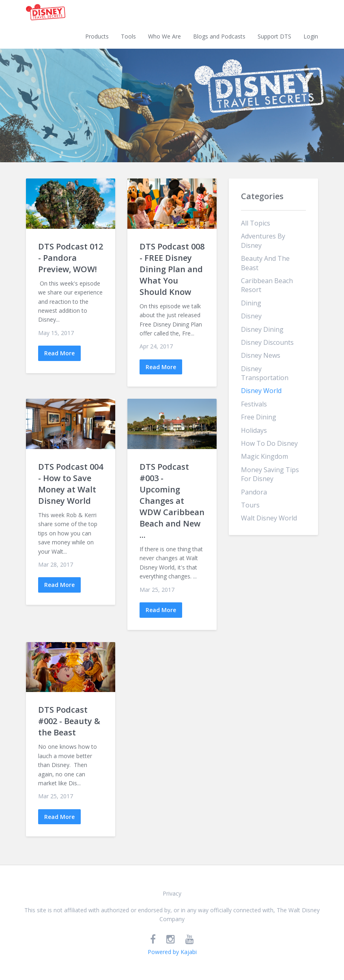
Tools (128, 36)
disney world (261, 391)
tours (250, 505)
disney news (261, 355)
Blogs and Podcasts (219, 36)
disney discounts (267, 342)
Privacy (172, 893)
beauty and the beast (265, 263)
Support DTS (274, 36)
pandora (254, 492)
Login (311, 36)
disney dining (262, 329)
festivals (254, 404)
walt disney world (269, 518)
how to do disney (269, 443)
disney (251, 316)
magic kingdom (264, 456)
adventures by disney (263, 241)
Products (97, 36)
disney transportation (265, 373)
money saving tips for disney (270, 474)
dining (251, 303)
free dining (259, 417)
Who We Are (164, 36)
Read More (59, 353)
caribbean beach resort (267, 285)
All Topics (256, 223)
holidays (254, 430)
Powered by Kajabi (172, 952)
